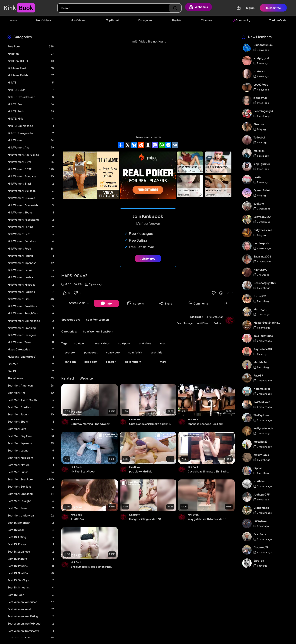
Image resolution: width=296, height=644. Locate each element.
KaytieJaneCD (263, 349)
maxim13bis (261, 455)
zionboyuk (260, 98)
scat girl (111, 362)
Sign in (250, 8)
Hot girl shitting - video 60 (145, 519)
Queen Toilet (262, 190)
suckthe (259, 203)
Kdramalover (262, 389)
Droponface (261, 508)
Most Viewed (79, 20)
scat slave (145, 343)
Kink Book (197, 317)
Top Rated (113, 20)
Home (13, 20)
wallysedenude (263, 428)
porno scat (91, 352)
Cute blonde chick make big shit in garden (150, 424)
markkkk (259, 151)
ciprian (258, 468)
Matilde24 (260, 362)
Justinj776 (260, 296)
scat (163, 343)
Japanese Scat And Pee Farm (206, 424)
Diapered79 (261, 547)
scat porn (80, 343)
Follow (218, 323)
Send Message (185, 323)
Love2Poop (261, 84)
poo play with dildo (141, 471)
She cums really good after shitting (92, 567)
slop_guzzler (262, 164)
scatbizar (259, 481)
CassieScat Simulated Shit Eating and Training (209, 471)
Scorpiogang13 (263, 111)
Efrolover (259, 124)
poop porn (91, 362)
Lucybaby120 (262, 217)
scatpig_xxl (261, 58)
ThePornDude (278, 20)
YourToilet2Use (263, 336)
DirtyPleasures (263, 230)
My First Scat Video (83, 471)
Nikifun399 (260, 270)
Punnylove (260, 521)
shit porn (70, 362)
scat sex (70, 352)
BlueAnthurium (263, 45)
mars (163, 362)
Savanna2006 (262, 256)
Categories (145, 20)
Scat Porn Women (97, 319)
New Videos (44, 20)
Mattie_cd (260, 309)
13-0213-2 (78, 519)
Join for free (273, 8)
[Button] (106, 303)
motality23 (261, 441)
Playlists (177, 20)
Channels (207, 20)
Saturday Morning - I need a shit (90, 424)
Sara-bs (259, 561)
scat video (113, 352)
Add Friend (203, 323)
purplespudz (261, 243)
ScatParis (260, 534)
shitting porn (133, 362)
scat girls (156, 352)
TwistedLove (262, 402)
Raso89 (258, 375)
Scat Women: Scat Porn (98, 331)
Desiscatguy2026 (265, 283)
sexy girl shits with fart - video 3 (207, 519)
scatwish (259, 71)
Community (241, 20)
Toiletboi (259, 137)
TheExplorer (261, 415)
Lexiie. (258, 177)
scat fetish (135, 352)
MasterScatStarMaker (267, 322)
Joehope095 (262, 494)
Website (86, 378)
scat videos (102, 343)
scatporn (124, 343)
